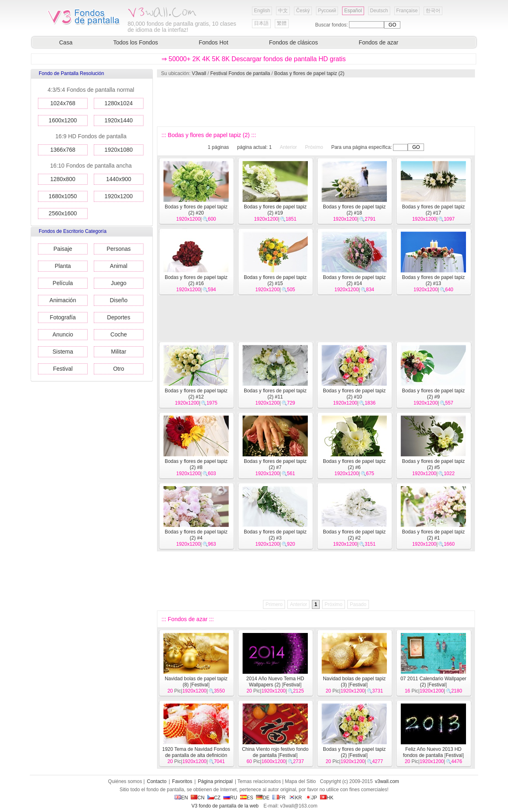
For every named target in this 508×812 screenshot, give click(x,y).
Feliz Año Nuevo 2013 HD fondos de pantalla (432, 752)
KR (295, 798)
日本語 (261, 23)
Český (303, 11)
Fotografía (63, 317)
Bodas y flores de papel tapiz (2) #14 (354, 280)
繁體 (282, 23)
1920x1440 (118, 120)
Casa (66, 42)
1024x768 (63, 103)
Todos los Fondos (136, 42)
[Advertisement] (316, 102)
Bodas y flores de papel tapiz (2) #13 (433, 280)
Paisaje (63, 249)
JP (311, 798)
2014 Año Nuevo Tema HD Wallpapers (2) (275, 682)
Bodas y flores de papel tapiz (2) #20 (196, 210)
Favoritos (182, 781)
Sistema (63, 352)
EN (181, 798)
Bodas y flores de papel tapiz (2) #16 (196, 280)
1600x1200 (63, 120)
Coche (119, 334)
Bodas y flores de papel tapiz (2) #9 (433, 394)
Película (63, 283)
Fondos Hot (213, 42)
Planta (63, 266)
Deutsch (379, 11)
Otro (118, 369)
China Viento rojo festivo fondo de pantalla (275, 752)
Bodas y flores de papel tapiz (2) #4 (196, 535)
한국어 (433, 11)
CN (198, 798)
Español (353, 11)
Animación (63, 300)
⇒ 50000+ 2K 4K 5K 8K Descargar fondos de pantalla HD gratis (254, 59)
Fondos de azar (379, 42)
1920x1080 (118, 150)
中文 (283, 11)
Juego (119, 283)
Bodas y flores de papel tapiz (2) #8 (196, 464)
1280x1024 (118, 103)
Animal (119, 266)
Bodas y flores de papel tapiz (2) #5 (433, 464)
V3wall (199, 73)
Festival (63, 369)
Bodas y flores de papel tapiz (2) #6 (354, 464)
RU (230, 798)
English (262, 11)
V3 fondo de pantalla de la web (225, 806)
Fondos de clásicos (294, 42)
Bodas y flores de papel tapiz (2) (309, 73)
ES (247, 798)
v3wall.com (387, 781)
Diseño (119, 300)
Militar (118, 352)
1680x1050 (63, 196)
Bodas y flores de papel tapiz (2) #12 (196, 394)
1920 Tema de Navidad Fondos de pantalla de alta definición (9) (196, 755)
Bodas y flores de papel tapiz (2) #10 (354, 394)
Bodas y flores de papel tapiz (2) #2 (354, 535)
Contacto (157, 781)
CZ (214, 798)
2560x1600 (63, 213)
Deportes (119, 317)
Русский (327, 11)
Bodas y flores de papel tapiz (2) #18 (354, 210)
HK (327, 798)
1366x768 (63, 150)
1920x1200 (118, 196)
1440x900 (119, 179)
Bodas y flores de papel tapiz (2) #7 (275, 464)
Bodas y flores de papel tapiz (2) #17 (433, 210)
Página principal (215, 781)
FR (279, 798)
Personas (118, 249)
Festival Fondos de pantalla (240, 73)
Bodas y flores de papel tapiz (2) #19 (275, 210)
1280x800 (63, 179)
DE (263, 798)
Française (407, 11)
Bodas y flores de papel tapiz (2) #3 (275, 535)
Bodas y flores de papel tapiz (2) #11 (275, 394)
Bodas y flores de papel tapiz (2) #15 (275, 280)
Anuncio (63, 334)
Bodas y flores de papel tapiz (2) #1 (433, 535)
